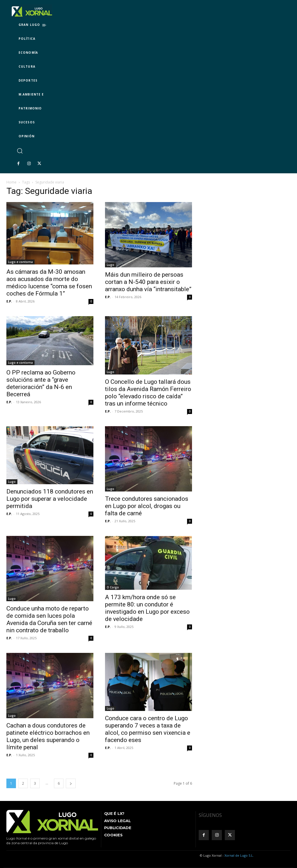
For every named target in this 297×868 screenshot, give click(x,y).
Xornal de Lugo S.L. (239, 855)
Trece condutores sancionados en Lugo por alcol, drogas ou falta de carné (147, 506)
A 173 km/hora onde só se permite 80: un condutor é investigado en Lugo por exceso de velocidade (147, 608)
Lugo (111, 265)
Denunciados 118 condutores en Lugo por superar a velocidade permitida (50, 499)
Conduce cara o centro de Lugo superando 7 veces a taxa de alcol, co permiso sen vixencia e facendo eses (148, 729)
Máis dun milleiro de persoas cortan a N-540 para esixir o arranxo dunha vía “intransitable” (148, 282)
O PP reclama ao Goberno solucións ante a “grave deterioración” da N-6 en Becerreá (41, 383)
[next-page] (71, 783)
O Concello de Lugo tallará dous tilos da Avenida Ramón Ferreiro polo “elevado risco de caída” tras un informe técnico (148, 393)
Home (11, 182)
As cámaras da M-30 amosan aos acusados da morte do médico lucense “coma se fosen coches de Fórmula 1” (49, 283)
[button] (20, 151)
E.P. (9, 301)
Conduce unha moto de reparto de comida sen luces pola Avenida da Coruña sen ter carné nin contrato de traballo (49, 619)
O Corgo (113, 587)
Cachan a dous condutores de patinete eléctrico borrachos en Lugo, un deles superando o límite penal (48, 736)
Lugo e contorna (20, 262)
